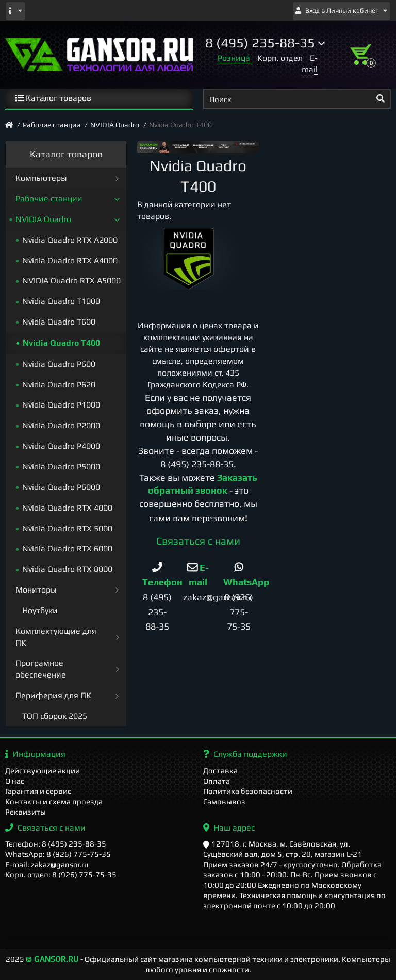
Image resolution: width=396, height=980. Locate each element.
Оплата (217, 781)
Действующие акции (43, 771)
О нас (15, 781)
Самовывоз (224, 801)
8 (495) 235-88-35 (197, 464)
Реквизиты (26, 812)
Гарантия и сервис (38, 791)
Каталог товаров (53, 98)
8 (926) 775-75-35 (239, 612)
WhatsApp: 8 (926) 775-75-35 (58, 854)
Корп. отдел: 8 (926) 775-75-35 (61, 875)
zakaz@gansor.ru (217, 597)
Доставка (220, 771)
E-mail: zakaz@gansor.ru (47, 864)
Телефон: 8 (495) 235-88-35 (56, 844)
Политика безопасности (248, 791)
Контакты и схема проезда (54, 801)
